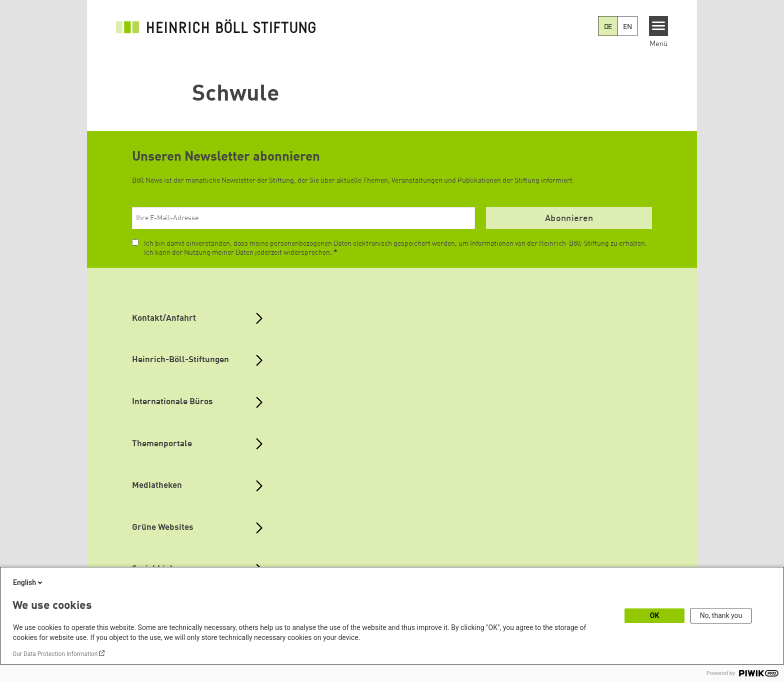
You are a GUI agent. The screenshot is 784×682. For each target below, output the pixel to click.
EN (627, 27)
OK (655, 615)
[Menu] (659, 26)
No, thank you (721, 615)
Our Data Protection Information (55, 654)
